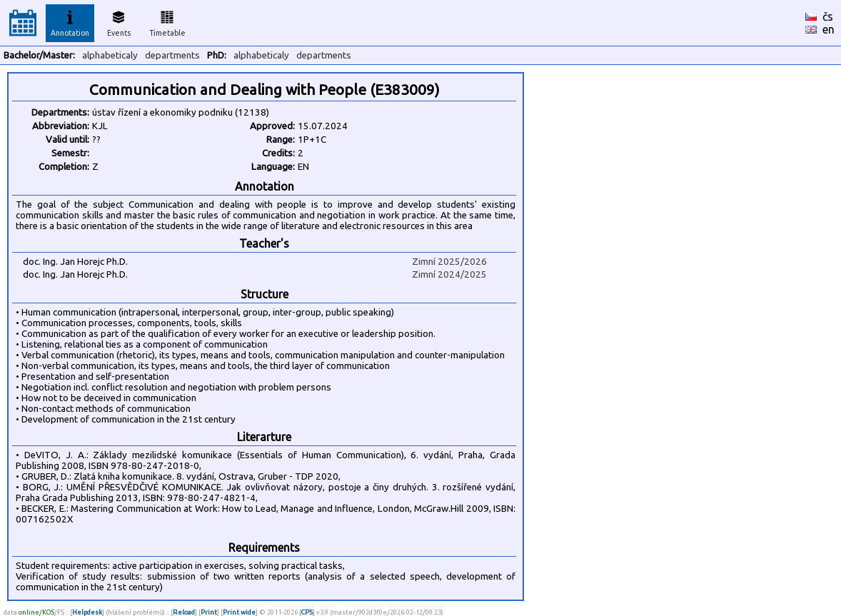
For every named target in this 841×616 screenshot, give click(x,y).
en (829, 29)
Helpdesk (87, 612)
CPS (307, 612)
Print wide (239, 612)
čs (828, 16)
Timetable (167, 21)
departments (172, 55)
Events (119, 21)
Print (209, 612)
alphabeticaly (110, 55)
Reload (184, 612)
